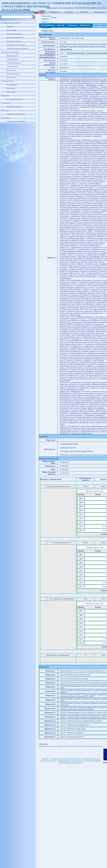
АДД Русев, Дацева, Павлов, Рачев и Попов (76, 451)
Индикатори (84, 25)
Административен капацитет (17, 48)
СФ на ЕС (84, 12)
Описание (61, 25)
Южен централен (13, 74)
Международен (12, 56)
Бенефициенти (12, 85)
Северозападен (12, 59)
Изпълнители (12, 92)
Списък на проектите (15, 99)
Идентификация (47, 25)
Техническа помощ (14, 41)
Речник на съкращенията (16, 114)
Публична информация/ (9, 12)
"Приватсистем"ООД (68, 447)
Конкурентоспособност (15, 37)
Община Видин (66, 49)
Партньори (11, 88)
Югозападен (11, 70)
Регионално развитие (15, 34)
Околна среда (12, 30)
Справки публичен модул (16, 121)
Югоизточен (11, 78)
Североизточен (12, 67)
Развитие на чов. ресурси (16, 45)
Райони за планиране (11, 52)
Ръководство (54, 12)
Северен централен (14, 63)
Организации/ (23, 12)
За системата (99, 12)
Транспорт (11, 26)
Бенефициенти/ (34, 12)
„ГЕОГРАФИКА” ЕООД (69, 444)
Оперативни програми (12, 23)
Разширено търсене (14, 107)
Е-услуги (69, 12)
